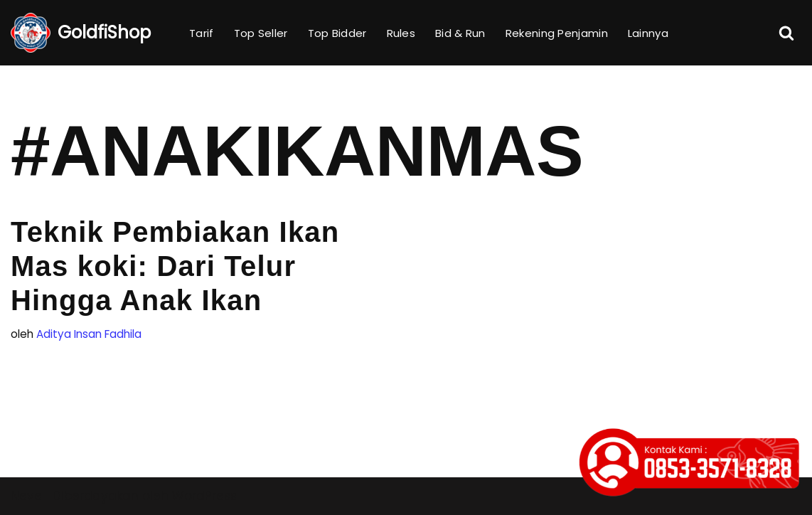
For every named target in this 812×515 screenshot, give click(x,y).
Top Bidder (337, 33)
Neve (26, 496)
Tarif (202, 33)
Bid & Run (460, 33)
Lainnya (648, 33)
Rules (401, 33)
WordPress (204, 496)
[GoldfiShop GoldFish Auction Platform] (81, 33)
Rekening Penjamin (557, 33)
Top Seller (261, 33)
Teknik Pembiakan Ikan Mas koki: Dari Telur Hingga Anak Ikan (175, 266)
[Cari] (786, 33)
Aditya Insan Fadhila (89, 334)
